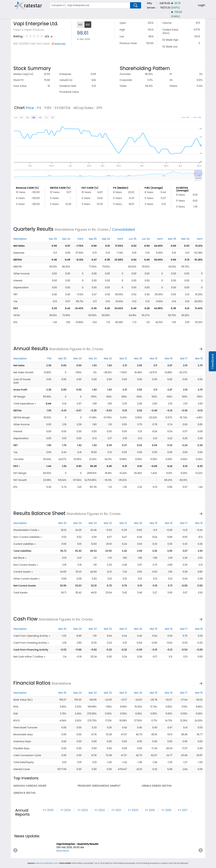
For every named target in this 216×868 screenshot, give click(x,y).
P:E (39, 108)
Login (202, 5)
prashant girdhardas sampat (99, 786)
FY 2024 (66, 810)
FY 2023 (83, 810)
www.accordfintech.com (47, 863)
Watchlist (60, 44)
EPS (99, 108)
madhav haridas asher (30, 786)
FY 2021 (116, 810)
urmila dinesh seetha (157, 786)
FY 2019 (150, 810)
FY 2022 (100, 810)
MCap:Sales (84, 108)
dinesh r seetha (25, 793)
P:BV (48, 108)
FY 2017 (183, 810)
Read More (63, 851)
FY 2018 (166, 810)
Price (30, 108)
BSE (88, 25)
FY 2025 (48, 810)
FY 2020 (133, 810)
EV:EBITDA (63, 108)
